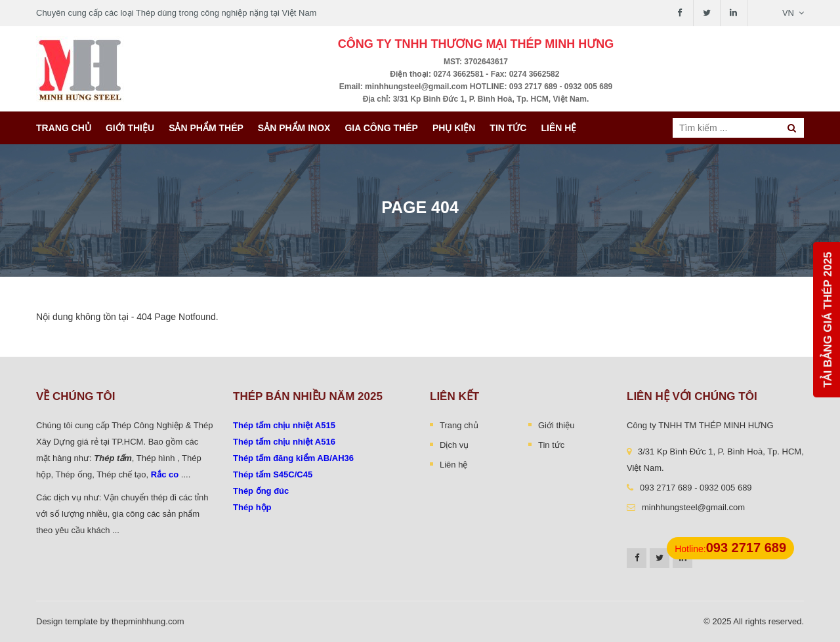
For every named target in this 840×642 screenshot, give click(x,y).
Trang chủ (64, 128)
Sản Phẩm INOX (294, 128)
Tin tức (508, 128)
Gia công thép (381, 128)
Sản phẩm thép (206, 128)
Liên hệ (558, 128)
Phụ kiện (454, 128)
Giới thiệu (130, 128)
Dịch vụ (454, 445)
